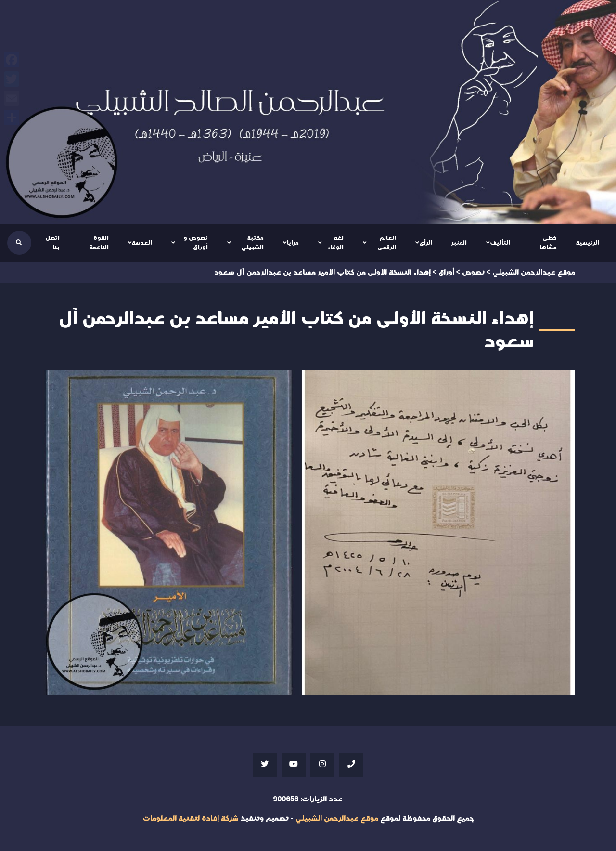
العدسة (142, 243)
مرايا (293, 243)
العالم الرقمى (387, 243)
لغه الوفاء (336, 243)
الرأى (426, 243)
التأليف (500, 243)
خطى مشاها (548, 243)
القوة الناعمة (99, 243)
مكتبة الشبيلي (252, 243)
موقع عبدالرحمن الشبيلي (337, 818)
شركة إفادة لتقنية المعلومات (191, 818)
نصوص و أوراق (196, 243)
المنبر (459, 243)
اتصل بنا (52, 243)
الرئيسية (588, 243)
